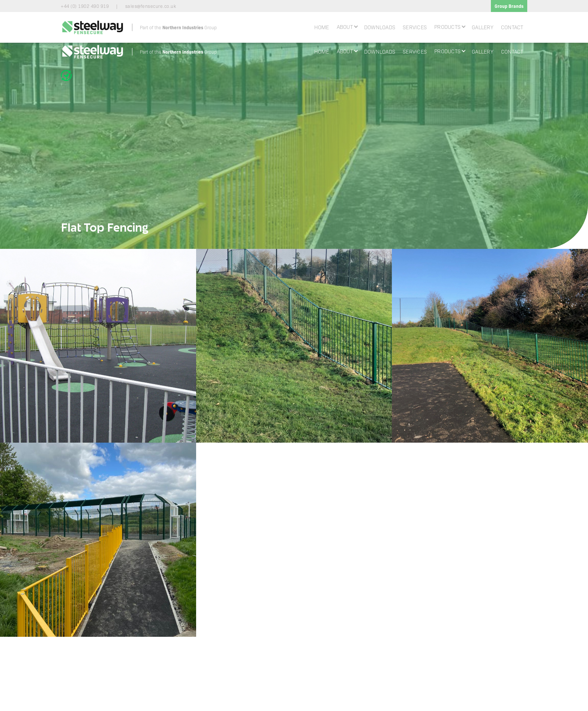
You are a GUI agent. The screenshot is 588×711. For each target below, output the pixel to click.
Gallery (483, 27)
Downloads (380, 27)
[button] (347, 26)
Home (322, 27)
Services (415, 27)
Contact (512, 27)
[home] (139, 27)
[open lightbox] (98, 346)
